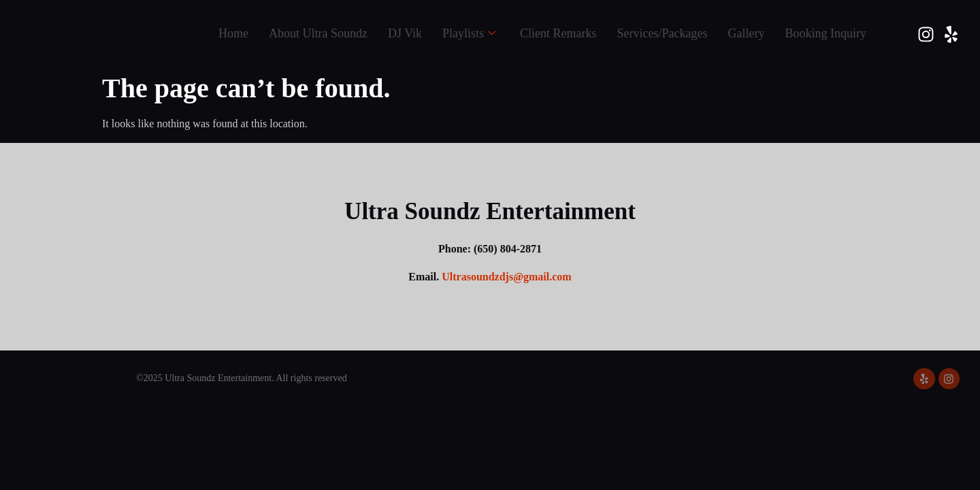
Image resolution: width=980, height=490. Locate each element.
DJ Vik (405, 33)
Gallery (747, 33)
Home (233, 33)
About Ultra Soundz (318, 33)
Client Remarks (558, 33)
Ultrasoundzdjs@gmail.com (506, 277)
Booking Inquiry (826, 33)
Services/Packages (663, 33)
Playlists (469, 34)
